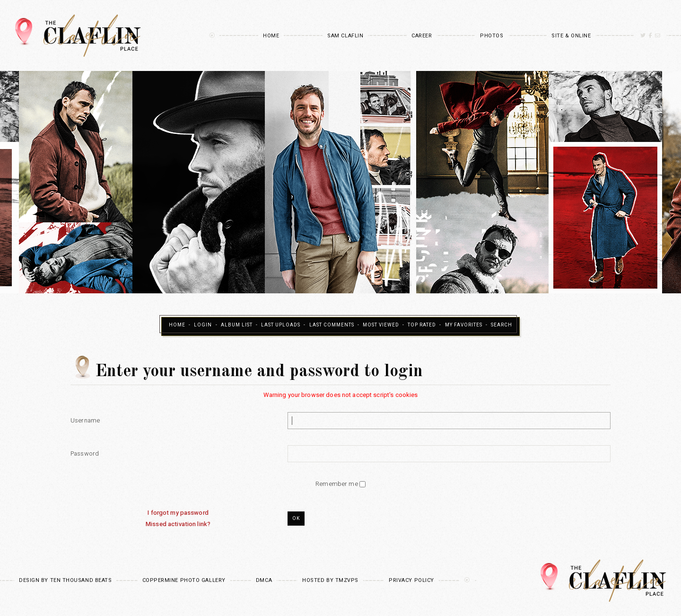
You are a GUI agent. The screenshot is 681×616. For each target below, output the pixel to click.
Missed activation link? (178, 524)
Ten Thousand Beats (81, 580)
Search (502, 325)
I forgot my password (178, 513)
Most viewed (381, 325)
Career (422, 36)
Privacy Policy (411, 580)
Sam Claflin (345, 36)
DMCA (264, 580)
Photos (492, 36)
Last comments (332, 325)
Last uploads (281, 325)
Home (271, 36)
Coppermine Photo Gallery (184, 580)
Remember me (337, 484)
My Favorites (464, 325)
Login (203, 325)
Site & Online (571, 36)
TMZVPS (347, 580)
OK (296, 519)
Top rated (422, 325)
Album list (237, 325)
